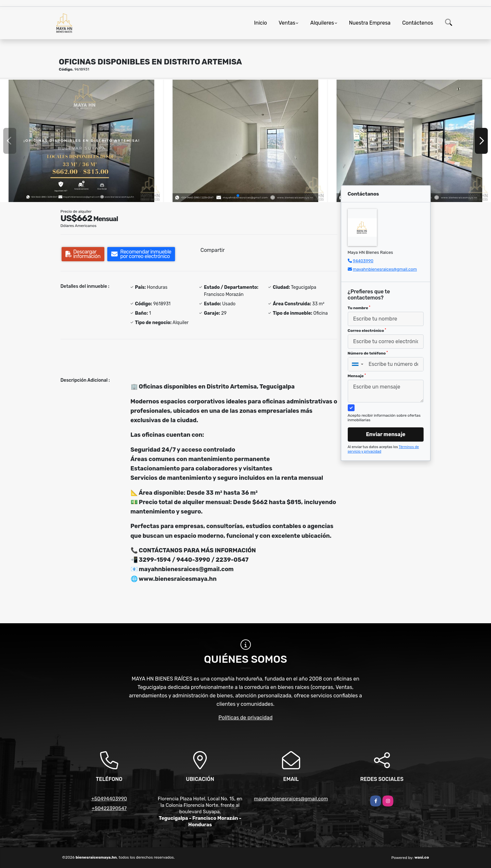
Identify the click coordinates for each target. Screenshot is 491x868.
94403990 (363, 261)
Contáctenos (418, 23)
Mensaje (357, 376)
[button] (238, 196)
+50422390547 (109, 808)
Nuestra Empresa (370, 23)
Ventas (287, 23)
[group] (82, 141)
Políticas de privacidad (245, 718)
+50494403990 (109, 799)
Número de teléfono (368, 353)
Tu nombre (359, 308)
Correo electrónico (367, 331)
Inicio (261, 23)
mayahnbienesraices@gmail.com (385, 269)
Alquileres (322, 23)
